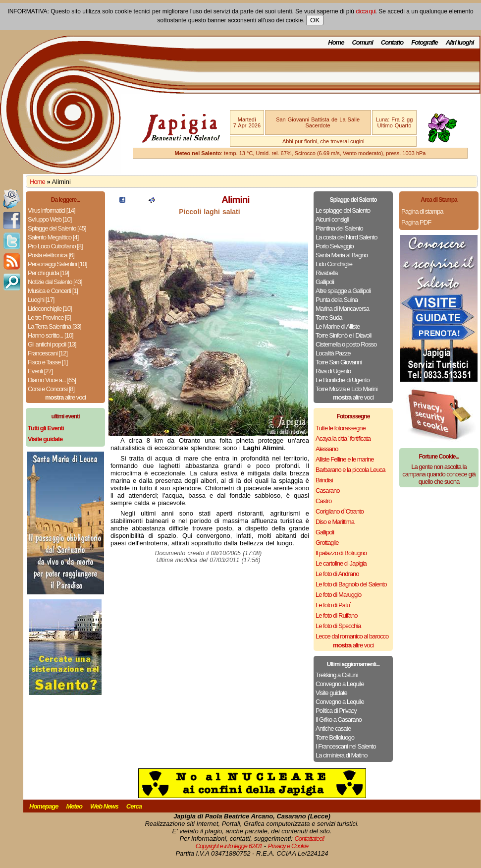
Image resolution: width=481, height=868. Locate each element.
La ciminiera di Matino (341, 755)
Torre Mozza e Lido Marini (347, 389)
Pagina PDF (416, 222)
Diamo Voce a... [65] (52, 380)
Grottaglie (327, 543)
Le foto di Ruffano (336, 615)
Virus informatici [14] (52, 210)
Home (336, 42)
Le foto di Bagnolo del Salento (351, 584)
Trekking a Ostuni (336, 675)
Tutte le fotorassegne (341, 428)
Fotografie (425, 42)
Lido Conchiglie (334, 264)
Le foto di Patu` (333, 605)
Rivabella (326, 273)
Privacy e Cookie (288, 846)
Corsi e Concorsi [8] (51, 389)
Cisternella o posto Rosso (346, 344)
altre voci (65, 397)
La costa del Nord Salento (347, 237)
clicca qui (365, 11)
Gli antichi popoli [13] (52, 344)
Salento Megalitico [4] (53, 237)
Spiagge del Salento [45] (57, 228)
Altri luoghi (460, 42)
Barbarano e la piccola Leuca (350, 470)
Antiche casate (333, 728)
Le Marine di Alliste (338, 326)
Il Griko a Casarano (339, 720)
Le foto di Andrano (337, 574)
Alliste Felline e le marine (345, 459)
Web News (104, 806)
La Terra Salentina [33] (54, 326)
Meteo (74, 806)
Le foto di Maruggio (338, 595)
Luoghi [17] (41, 300)
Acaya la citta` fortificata (343, 438)
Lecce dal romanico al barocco (352, 636)
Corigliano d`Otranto (340, 511)
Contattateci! (309, 839)
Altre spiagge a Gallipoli (343, 291)
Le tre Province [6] (49, 318)
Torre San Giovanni (339, 362)
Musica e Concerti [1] (53, 291)
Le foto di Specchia (338, 626)
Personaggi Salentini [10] (57, 264)
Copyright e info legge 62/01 (229, 846)
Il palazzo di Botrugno (341, 553)
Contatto (392, 42)
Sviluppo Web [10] (50, 219)
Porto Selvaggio (335, 246)
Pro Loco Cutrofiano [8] (55, 246)
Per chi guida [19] (48, 273)
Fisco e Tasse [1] (48, 362)
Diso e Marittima (335, 522)
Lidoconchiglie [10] (50, 309)
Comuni (362, 42)
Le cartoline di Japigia (341, 563)
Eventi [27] (40, 371)
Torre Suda (329, 318)
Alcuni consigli (332, 219)
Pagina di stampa (422, 211)
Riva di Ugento (333, 371)
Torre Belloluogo (335, 737)
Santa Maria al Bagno (342, 255)
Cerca (134, 806)
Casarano (327, 491)
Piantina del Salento (339, 228)
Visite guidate (331, 693)
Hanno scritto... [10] (51, 335)
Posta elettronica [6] (51, 255)
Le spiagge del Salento (343, 210)
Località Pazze (333, 353)
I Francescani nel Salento (346, 746)
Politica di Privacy (336, 711)
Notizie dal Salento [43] (55, 282)
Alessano (327, 449)
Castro (323, 501)
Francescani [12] (48, 353)
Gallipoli (325, 282)
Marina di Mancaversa (342, 309)
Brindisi (324, 480)
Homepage (44, 806)
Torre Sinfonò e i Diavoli (343, 335)
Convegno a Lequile (340, 684)
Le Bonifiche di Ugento (343, 380)
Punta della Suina (337, 300)
